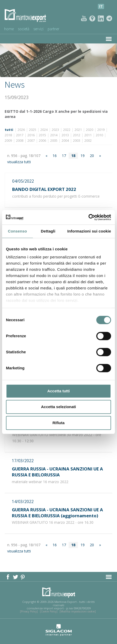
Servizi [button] (38, 29)
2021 (78, 130)
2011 (88, 135)
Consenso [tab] (17, 231)
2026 (21, 130)
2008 (20, 141)
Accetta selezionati (58, 407)
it (101, 6)
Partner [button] (53, 29)
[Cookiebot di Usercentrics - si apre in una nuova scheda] (88, 217)
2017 (20, 135)
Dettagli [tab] (48, 231)
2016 (31, 135)
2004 (65, 141)
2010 (99, 135)
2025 (33, 130)
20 (92, 156)
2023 (55, 130)
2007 (31, 141)
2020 (90, 130)
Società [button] (24, 29)
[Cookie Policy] (49, 611)
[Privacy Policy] (29, 611)
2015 (42, 135)
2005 (54, 141)
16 (55, 156)
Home (9, 29)
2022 (67, 130)
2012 (77, 135)
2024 (44, 130)
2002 (88, 141)
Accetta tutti (59, 391)
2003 (77, 141)
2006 (42, 141)
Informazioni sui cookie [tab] (89, 231)
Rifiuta (59, 423)
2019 (101, 130)
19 (83, 156)
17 (64, 156)
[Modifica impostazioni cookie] (78, 611)
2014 (54, 135)
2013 (65, 135)
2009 (8, 141)
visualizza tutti (19, 162)
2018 (8, 135)
